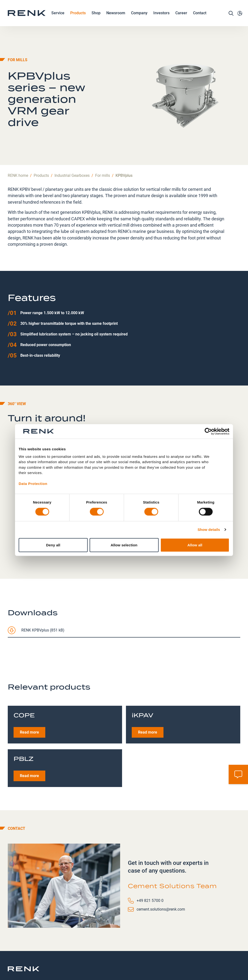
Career (181, 19)
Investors (161, 18)
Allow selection (124, 545)
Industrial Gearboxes (72, 149)
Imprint (144, 956)
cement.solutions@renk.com (161, 883)
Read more (29, 706)
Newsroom (116, 19)
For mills (103, 149)
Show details (209, 530)
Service (58, 19)
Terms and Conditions (167, 959)
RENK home (18, 149)
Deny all (53, 545)
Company (139, 19)
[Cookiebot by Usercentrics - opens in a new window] (208, 431)
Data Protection (33, 484)
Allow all (195, 545)
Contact (200, 18)
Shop (96, 18)
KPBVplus (124, 149)
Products (78, 19)
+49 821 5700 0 (150, 874)
